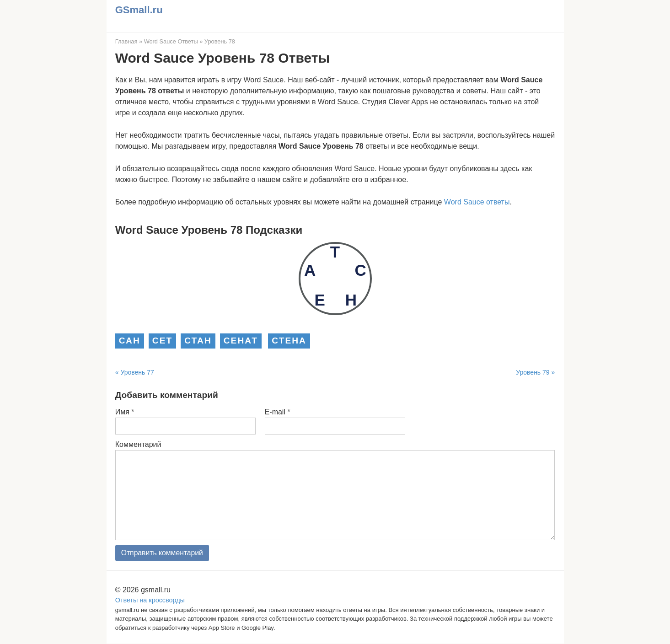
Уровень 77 (137, 372)
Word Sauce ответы (477, 202)
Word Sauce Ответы (171, 41)
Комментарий (138, 444)
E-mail (278, 412)
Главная (126, 41)
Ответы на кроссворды (150, 600)
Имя (125, 412)
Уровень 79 (533, 372)
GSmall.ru (139, 10)
